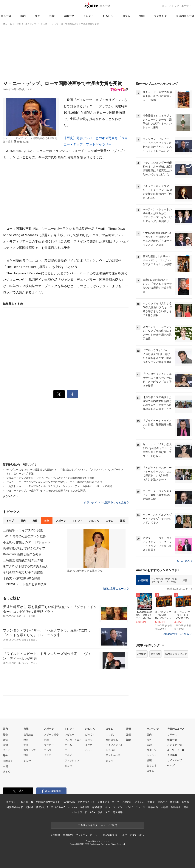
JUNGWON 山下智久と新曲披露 (25, 584)
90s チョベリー (114, 755)
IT (66, 750)
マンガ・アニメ (73, 740)
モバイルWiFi (58, 807)
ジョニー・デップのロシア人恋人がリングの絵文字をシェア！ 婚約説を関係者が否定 (54, 482)
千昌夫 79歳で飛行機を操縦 (22, 578)
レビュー (69, 735)
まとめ (7, 750)
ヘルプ (171, 765)
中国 (5, 766)
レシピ (129, 807)
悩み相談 (85, 807)
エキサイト (187, 6)
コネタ (89, 740)
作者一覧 (172, 740)
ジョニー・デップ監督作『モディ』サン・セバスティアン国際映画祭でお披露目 (50, 478)
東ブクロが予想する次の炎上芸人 (26, 566)
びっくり (90, 735)
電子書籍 (118, 812)
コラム (126, 16)
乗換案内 (153, 807)
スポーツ (69, 16)
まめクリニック (86, 802)
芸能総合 (28, 735)
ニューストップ (170, 6)
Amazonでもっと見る (176, 634)
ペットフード (80, 812)
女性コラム (112, 740)
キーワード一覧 (176, 750)
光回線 (29, 807)
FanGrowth (69, 802)
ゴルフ (48, 750)
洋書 (185, 580)
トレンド (88, 16)
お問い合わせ (137, 835)
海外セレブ (30, 750)
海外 (37, 16)
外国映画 (143, 580)
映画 (26, 740)
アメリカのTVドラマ (157, 580)
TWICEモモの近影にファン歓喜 (24, 536)
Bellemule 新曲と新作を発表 (22, 554)
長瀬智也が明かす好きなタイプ (24, 548)
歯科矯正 (176, 807)
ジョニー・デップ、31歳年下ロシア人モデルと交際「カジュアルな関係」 (47, 491)
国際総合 (8, 761)
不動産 (164, 807)
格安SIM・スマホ (179, 802)
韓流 (26, 755)
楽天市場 (156, 654)
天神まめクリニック (108, 802)
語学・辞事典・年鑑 (171, 580)
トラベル (111, 750)
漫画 (142, 16)
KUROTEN (27, 802)
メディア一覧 (174, 745)
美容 (186, 807)
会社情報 (55, 835)
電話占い (162, 802)
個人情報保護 (110, 835)
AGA (92, 812)
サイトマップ (174, 760)
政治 (5, 745)
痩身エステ (104, 812)
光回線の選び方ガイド (48, 802)
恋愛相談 (97, 807)
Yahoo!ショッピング (176, 654)
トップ (10, 521)
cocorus (73, 807)
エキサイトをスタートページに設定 (97, 825)
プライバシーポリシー (88, 835)
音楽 (26, 745)
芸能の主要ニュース (116, 589)
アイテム (139, 802)
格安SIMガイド (15, 807)
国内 (23, 16)
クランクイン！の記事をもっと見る (106, 502)
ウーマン (118, 807)
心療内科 (127, 802)
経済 (5, 740)
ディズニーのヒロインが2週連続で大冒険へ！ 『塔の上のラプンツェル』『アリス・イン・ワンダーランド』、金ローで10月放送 (65, 472)
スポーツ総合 (51, 735)
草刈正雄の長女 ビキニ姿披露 (23, 572)
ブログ (151, 802)
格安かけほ (42, 807)
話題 (129, 740)
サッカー (49, 745)
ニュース (6, 16)
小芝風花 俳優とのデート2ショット (27, 542)
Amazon (142, 654)
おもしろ (108, 16)
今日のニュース (185, 16)
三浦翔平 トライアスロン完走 (23, 530)
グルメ (68, 755)
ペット (89, 750)
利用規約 (68, 835)
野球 (47, 740)
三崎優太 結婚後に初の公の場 (23, 560)
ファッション (72, 760)
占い (107, 807)
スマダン (111, 735)
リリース (172, 735)
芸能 (52, 16)
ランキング (160, 16)
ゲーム (68, 745)
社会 (5, 735)
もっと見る (184, 561)
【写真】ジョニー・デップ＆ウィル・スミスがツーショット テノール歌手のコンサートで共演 (59, 486)
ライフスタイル (114, 745)
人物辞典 (172, 755)
